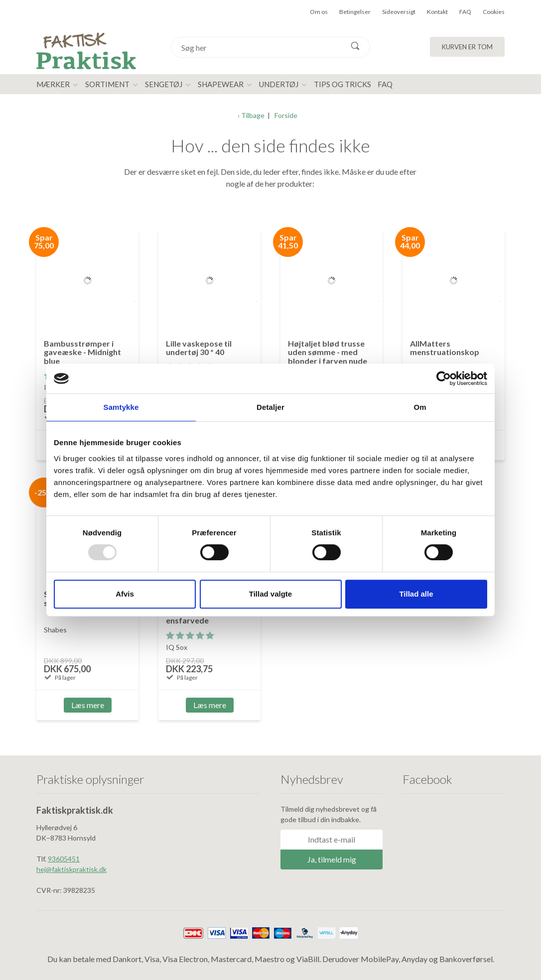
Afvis (125, 594)
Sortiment (107, 84)
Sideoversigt (399, 12)
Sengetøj (164, 84)
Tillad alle (416, 594)
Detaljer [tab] (270, 407)
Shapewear (221, 84)
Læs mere (88, 705)
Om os (319, 12)
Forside (286, 116)
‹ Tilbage (251, 116)
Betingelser (355, 12)
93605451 (64, 859)
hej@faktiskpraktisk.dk (71, 869)
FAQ (465, 12)
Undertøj (279, 84)
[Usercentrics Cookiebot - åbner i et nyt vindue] (444, 378)
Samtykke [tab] (121, 407)
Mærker (53, 84)
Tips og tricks (342, 84)
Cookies (494, 12)
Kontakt (437, 12)
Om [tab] (420, 407)
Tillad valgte (270, 594)
